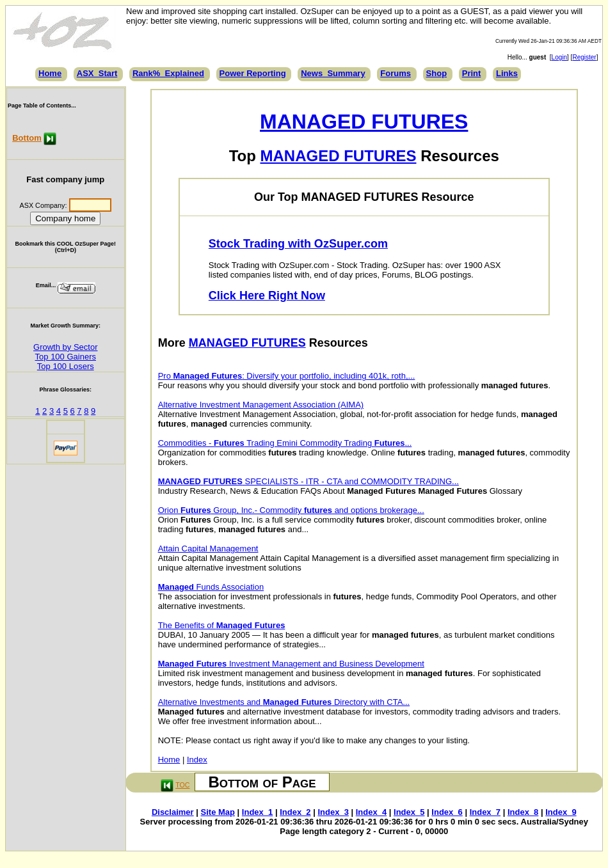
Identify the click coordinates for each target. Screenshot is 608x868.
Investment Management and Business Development (291, 664)
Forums (396, 73)
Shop (437, 73)
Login (559, 57)
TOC (182, 785)
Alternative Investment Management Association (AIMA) (261, 405)
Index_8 (523, 812)
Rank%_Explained (168, 73)
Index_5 (409, 812)
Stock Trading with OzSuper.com (298, 244)
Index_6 (447, 812)
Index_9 (561, 812)
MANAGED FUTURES (364, 122)
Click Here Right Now (267, 296)
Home (50, 73)
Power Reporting (253, 73)
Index (197, 760)
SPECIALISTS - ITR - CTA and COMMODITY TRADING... (308, 481)
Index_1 (257, 812)
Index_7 (485, 812)
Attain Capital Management (208, 548)
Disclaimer (173, 812)
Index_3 (333, 812)
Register (584, 57)
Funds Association (211, 587)
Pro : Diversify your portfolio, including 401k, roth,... (287, 376)
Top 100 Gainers (66, 357)
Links (507, 73)
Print (472, 73)
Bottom (27, 138)
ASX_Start (97, 73)
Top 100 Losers (66, 366)
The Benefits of (222, 625)
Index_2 (295, 812)
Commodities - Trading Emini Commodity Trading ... (285, 443)
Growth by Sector (65, 347)
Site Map (218, 812)
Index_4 (371, 812)
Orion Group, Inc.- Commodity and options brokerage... (291, 510)
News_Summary (333, 73)
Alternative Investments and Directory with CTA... (284, 702)
